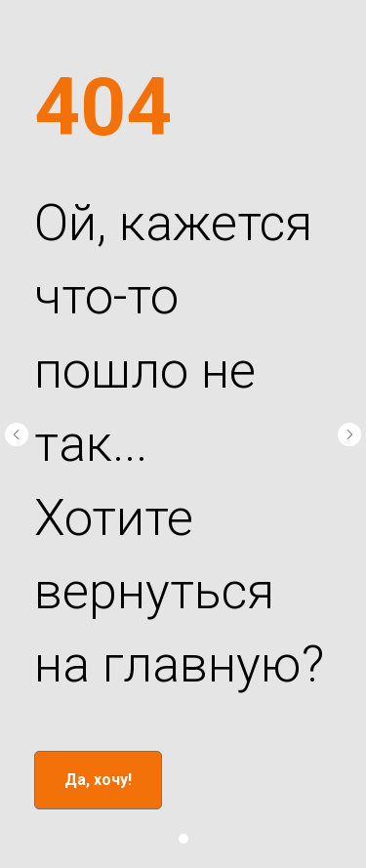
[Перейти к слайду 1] (183, 839)
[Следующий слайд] (349, 434)
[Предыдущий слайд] (17, 434)
